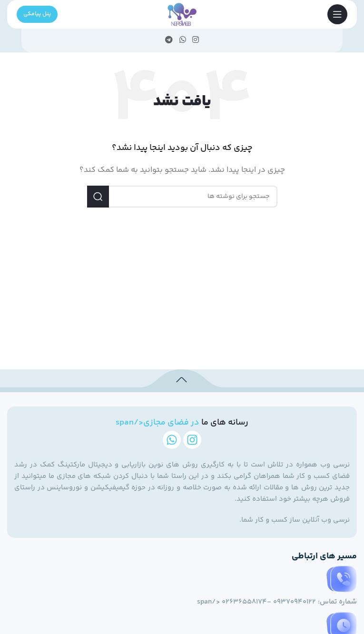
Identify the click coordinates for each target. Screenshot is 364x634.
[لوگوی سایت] (182, 14)
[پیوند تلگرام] (169, 40)
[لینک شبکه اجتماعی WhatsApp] (182, 40)
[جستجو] (182, 197)
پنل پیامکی (37, 14)
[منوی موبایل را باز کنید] (337, 14)
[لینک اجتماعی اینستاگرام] (195, 40)
